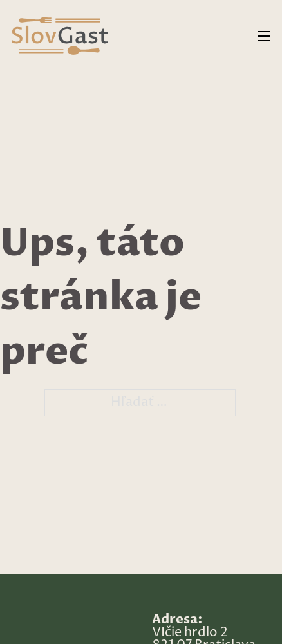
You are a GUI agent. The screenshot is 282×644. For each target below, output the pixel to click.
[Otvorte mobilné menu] (264, 36)
